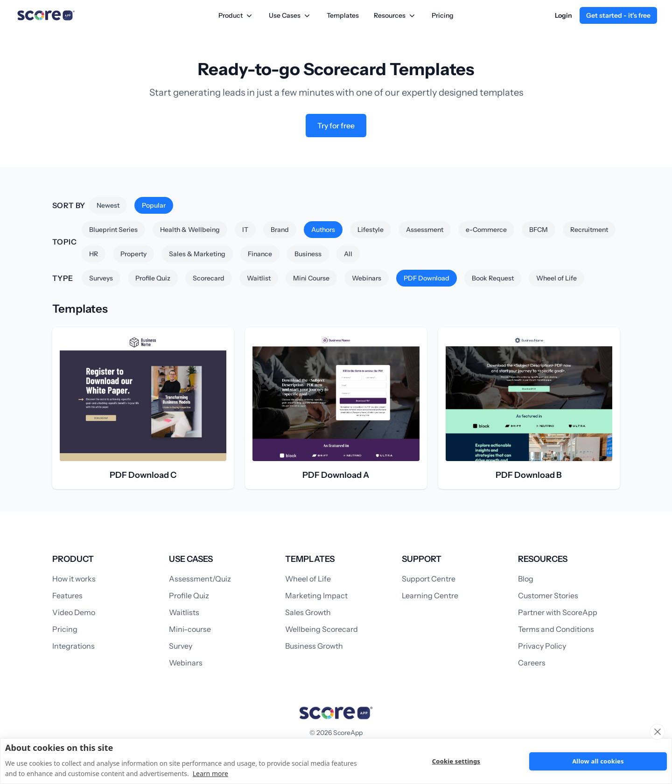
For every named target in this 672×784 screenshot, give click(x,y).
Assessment (425, 230)
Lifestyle (371, 230)
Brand (280, 230)
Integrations (73, 646)
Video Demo (74, 612)
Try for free (336, 126)
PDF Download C (143, 475)
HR (94, 254)
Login (563, 15)
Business (308, 254)
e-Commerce (486, 230)
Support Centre (429, 579)
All (348, 254)
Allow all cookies (598, 761)
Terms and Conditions (556, 629)
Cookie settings (456, 761)
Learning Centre (430, 595)
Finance (260, 254)
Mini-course (190, 629)
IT (245, 230)
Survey (181, 646)
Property (133, 254)
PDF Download (427, 278)
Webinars (367, 278)
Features (67, 595)
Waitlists (184, 612)
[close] (657, 732)
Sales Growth (308, 612)
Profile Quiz (153, 278)
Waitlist (259, 278)
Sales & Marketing (197, 254)
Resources (395, 15)
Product (236, 15)
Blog (526, 579)
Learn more (210, 773)
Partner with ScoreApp (558, 612)
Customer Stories (548, 595)
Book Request (493, 278)
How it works (74, 579)
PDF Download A (336, 475)
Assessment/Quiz (200, 579)
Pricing (443, 15)
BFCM (539, 230)
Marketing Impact (316, 595)
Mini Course (311, 278)
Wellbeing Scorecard (322, 629)
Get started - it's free (618, 15)
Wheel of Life (556, 278)
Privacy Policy (542, 646)
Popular (154, 205)
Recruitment (589, 230)
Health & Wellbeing (190, 230)
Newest (108, 205)
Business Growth (314, 646)
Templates (343, 15)
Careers (532, 663)
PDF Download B (529, 475)
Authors (323, 230)
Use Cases (290, 15)
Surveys (101, 278)
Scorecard (209, 278)
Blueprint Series (113, 230)
